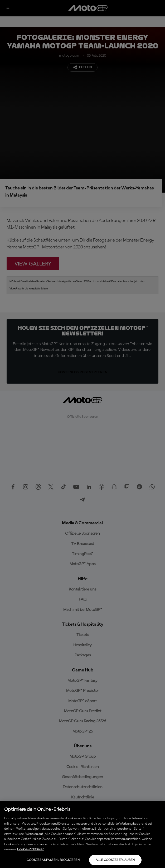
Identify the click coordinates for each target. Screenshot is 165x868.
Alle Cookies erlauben (115, 860)
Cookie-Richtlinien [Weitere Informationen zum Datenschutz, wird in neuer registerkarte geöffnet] (31, 849)
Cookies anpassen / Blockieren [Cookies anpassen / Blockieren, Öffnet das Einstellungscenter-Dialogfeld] (53, 860)
